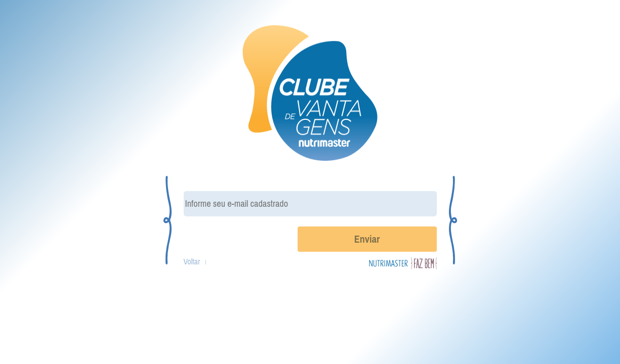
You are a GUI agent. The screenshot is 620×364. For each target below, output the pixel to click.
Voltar (192, 262)
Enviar (367, 239)
